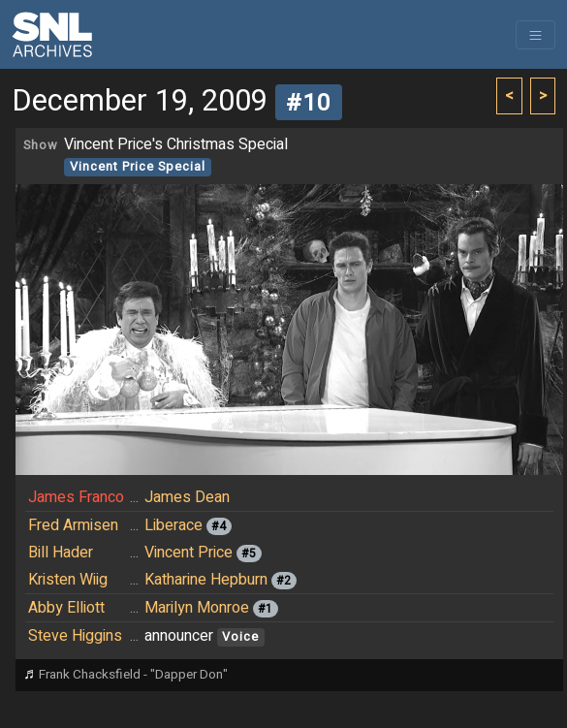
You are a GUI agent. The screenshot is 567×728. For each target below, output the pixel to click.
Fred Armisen (73, 525)
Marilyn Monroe (197, 608)
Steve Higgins (75, 636)
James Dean (187, 497)
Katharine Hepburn (206, 580)
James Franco (76, 497)
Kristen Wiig (68, 580)
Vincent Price (189, 553)
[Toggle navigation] (535, 35)
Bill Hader (61, 553)
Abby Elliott (66, 608)
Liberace (173, 525)
